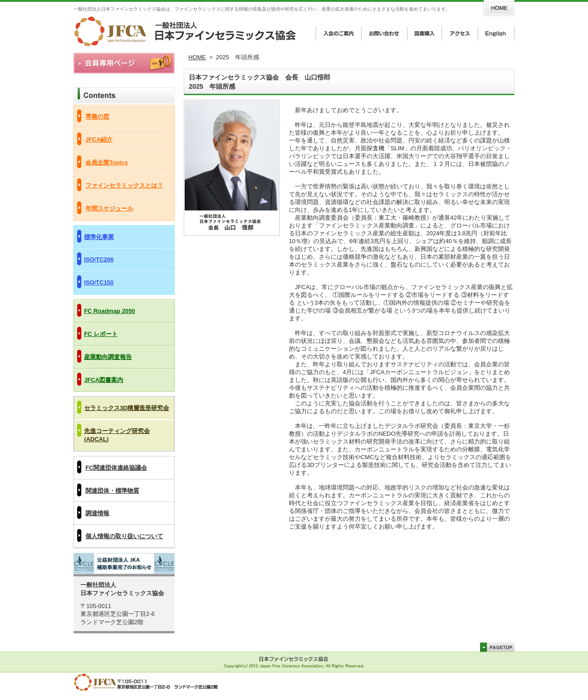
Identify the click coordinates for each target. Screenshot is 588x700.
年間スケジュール (109, 208)
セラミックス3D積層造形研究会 (127, 408)
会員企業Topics (107, 162)
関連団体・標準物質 (112, 491)
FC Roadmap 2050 (110, 311)
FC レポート (101, 334)
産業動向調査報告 (108, 357)
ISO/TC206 (99, 259)
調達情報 (97, 513)
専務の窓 (97, 117)
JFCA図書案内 (104, 380)
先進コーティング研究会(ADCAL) (117, 435)
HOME (197, 57)
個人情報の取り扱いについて (124, 536)
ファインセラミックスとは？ (124, 185)
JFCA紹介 (99, 139)
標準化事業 (99, 237)
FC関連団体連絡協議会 (116, 468)
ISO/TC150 (99, 282)
